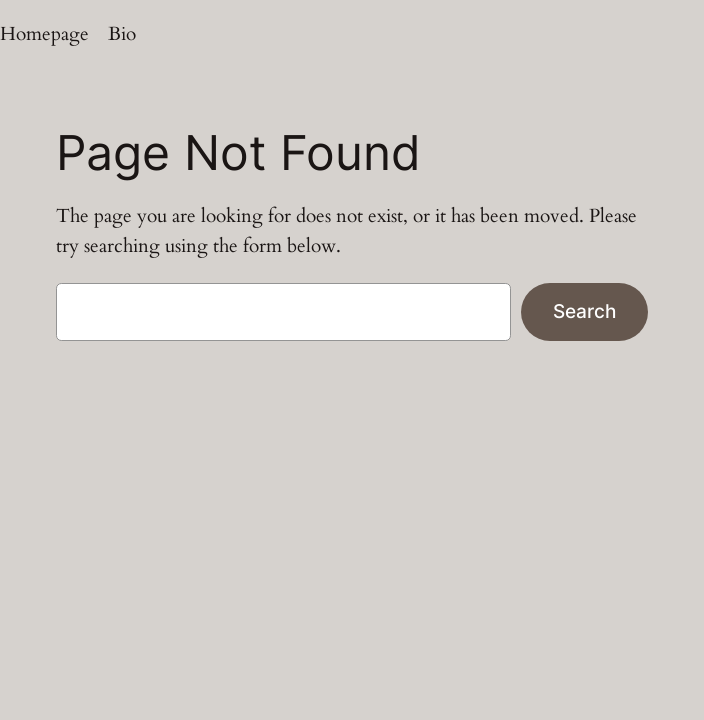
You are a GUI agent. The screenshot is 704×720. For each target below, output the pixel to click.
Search (584, 311)
